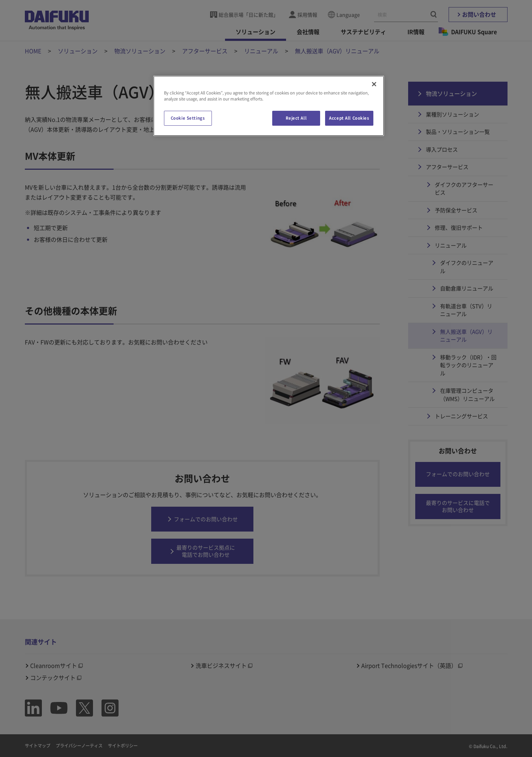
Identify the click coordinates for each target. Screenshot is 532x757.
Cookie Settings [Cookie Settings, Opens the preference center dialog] (188, 118)
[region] (269, 106)
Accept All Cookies (349, 118)
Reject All (296, 118)
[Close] (374, 84)
